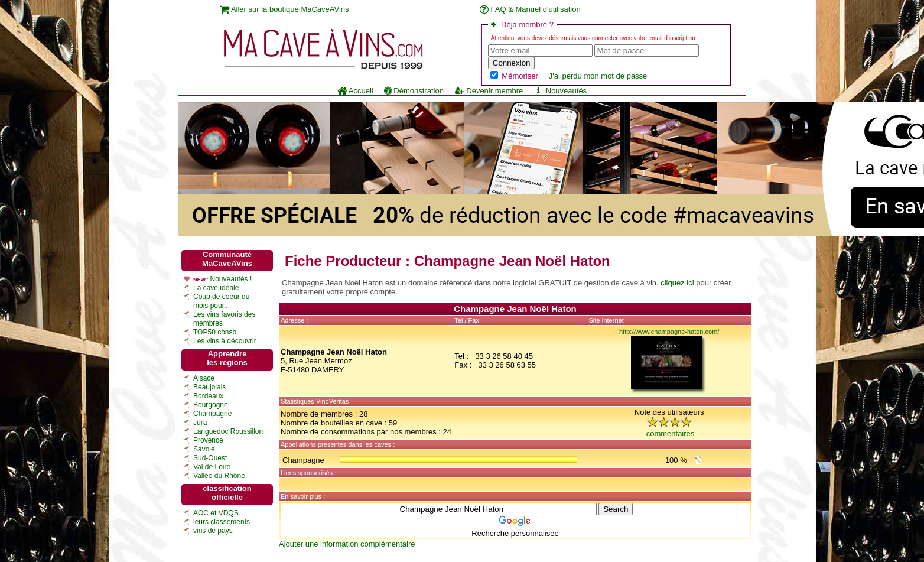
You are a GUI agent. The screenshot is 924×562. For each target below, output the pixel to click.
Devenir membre (489, 91)
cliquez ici (677, 283)
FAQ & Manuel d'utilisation (530, 9)
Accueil (355, 91)
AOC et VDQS (216, 513)
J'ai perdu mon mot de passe (598, 76)
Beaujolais (209, 387)
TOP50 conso (215, 332)
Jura (200, 423)
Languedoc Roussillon (228, 431)
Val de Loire (212, 467)
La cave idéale (216, 288)
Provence (208, 440)
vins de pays (213, 531)
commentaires (671, 433)
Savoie (204, 449)
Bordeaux (208, 396)
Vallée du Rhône (219, 476)
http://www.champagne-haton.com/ (669, 332)
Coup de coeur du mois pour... (221, 301)
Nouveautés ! (231, 279)
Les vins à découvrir (225, 341)
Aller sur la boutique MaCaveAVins (284, 9)
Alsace (204, 378)
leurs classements (222, 522)
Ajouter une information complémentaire (347, 544)
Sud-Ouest (210, 458)
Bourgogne (211, 405)
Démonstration (414, 91)
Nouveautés (560, 91)
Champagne (212, 414)
